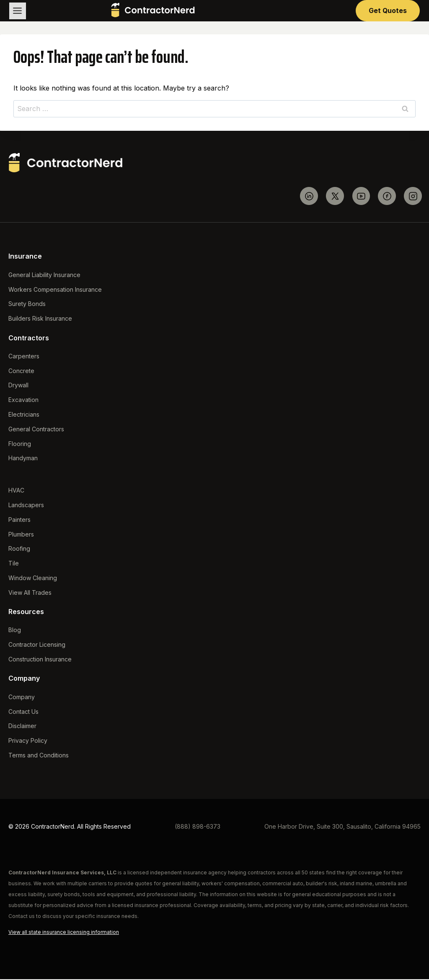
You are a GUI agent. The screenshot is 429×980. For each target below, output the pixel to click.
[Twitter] (335, 197)
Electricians (24, 415)
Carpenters (24, 357)
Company (22, 698)
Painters (19, 520)
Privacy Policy (28, 741)
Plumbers (21, 535)
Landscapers (26, 506)
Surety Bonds (27, 305)
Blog (15, 631)
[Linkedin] (309, 197)
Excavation (23, 401)
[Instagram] (413, 197)
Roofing (19, 549)
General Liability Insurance (44, 276)
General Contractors (36, 430)
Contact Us (23, 712)
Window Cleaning (33, 579)
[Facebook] (387, 197)
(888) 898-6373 (198, 827)
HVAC (16, 491)
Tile (14, 564)
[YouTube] (361, 197)
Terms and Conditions (39, 756)
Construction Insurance (40, 660)
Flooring (20, 445)
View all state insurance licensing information (64, 933)
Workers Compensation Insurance (55, 290)
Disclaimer (22, 727)
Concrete (21, 372)
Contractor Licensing (37, 645)
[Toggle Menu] (18, 11)
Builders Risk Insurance (40, 319)
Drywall (18, 386)
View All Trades (30, 593)
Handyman (23, 459)
